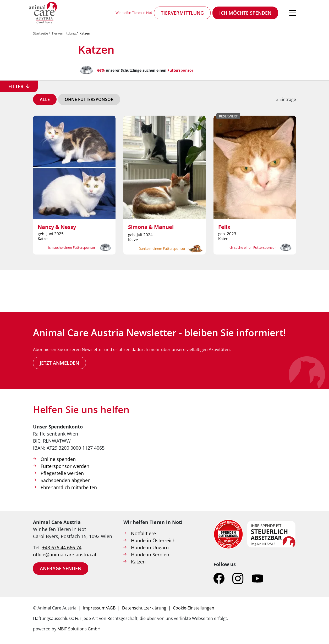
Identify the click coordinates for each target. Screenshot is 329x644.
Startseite (40, 33)
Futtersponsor (180, 70)
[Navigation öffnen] (293, 13)
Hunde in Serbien (150, 555)
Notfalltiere (143, 533)
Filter (16, 86)
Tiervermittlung (182, 13)
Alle (45, 99)
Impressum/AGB (99, 608)
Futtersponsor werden (65, 466)
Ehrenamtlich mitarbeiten (69, 487)
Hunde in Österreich (153, 540)
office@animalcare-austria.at (65, 555)
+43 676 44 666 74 (62, 547)
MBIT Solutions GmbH (79, 629)
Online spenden (58, 459)
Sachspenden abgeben (66, 480)
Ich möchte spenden (245, 13)
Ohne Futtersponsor (89, 99)
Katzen (85, 33)
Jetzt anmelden (59, 363)
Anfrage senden (61, 568)
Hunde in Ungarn (150, 547)
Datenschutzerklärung (144, 608)
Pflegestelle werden (62, 473)
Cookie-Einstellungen (194, 608)
